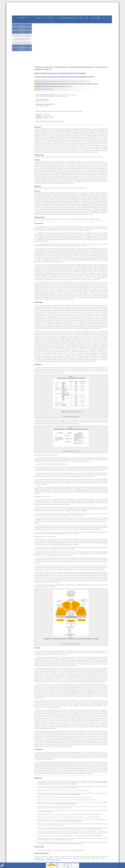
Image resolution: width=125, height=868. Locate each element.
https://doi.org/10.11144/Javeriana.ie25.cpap (51, 121)
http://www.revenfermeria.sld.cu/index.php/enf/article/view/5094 (86, 829)
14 (45, 670)
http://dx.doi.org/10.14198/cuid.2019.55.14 (71, 795)
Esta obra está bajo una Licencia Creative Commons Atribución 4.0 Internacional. (59, 111)
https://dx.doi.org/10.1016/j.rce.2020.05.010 (65, 804)
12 (94, 361)
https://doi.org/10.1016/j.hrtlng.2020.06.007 (92, 836)
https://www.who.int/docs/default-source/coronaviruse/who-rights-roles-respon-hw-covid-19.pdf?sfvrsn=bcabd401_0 (72, 783)
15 (69, 680)
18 (64, 735)
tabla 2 (74, 420)
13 (98, 664)
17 (82, 689)
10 (68, 341)
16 (76, 680)
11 (52, 355)
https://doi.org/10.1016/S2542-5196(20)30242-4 (71, 821)
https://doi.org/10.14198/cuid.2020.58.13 (72, 844)
